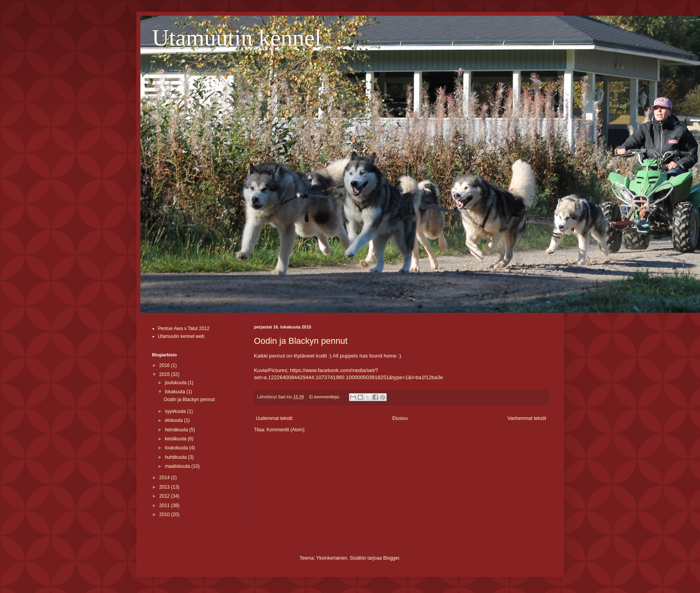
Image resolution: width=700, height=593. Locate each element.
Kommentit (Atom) (286, 430)
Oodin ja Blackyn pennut (301, 341)
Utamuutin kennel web (181, 336)
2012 (165, 496)
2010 (165, 515)
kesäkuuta (176, 439)
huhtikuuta (176, 457)
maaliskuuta (178, 466)
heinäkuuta (177, 430)
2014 (165, 478)
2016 (165, 365)
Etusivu (400, 418)
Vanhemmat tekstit (527, 418)
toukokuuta (177, 448)
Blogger (391, 558)
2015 (165, 374)
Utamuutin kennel (237, 38)
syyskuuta (176, 411)
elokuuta (174, 420)
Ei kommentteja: (325, 397)
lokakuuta (175, 392)
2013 (165, 487)
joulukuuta (176, 383)
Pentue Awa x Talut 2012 (184, 328)
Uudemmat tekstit (274, 418)
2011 (165, 505)
